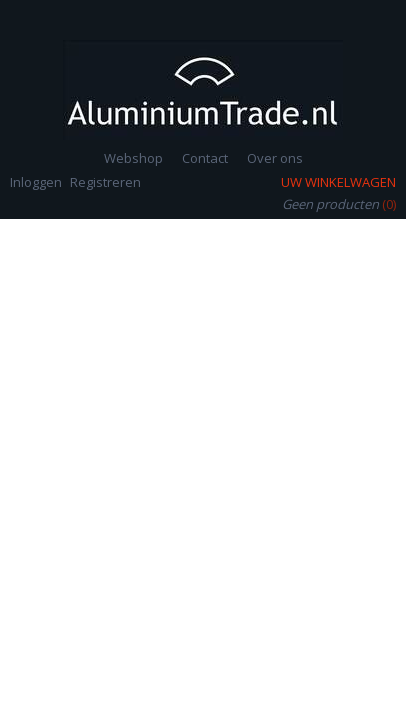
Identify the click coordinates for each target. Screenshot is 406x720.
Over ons (275, 158)
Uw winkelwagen (338, 182)
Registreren (105, 182)
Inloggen (36, 182)
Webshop (133, 158)
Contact (205, 158)
